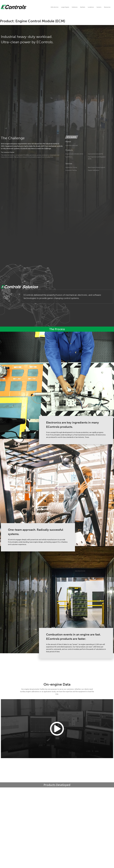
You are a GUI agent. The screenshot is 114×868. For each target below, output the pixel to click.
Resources (107, 7)
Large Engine (65, 7)
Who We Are (55, 7)
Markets (83, 7)
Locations (91, 7)
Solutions (75, 7)
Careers (99, 7)
